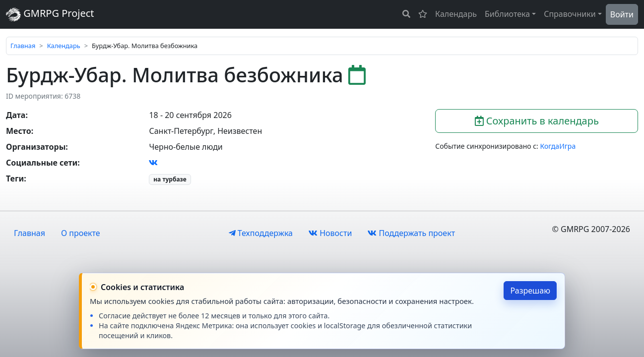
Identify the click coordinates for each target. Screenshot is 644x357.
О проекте (81, 233)
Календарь (456, 14)
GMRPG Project (50, 14)
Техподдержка (261, 233)
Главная (23, 46)
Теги (15, 178)
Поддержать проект (411, 233)
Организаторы (36, 147)
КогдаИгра (558, 146)
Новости (330, 233)
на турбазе (170, 179)
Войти (622, 14)
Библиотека (507, 14)
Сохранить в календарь (537, 121)
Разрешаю (530, 291)
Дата (16, 115)
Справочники (570, 14)
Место (19, 131)
